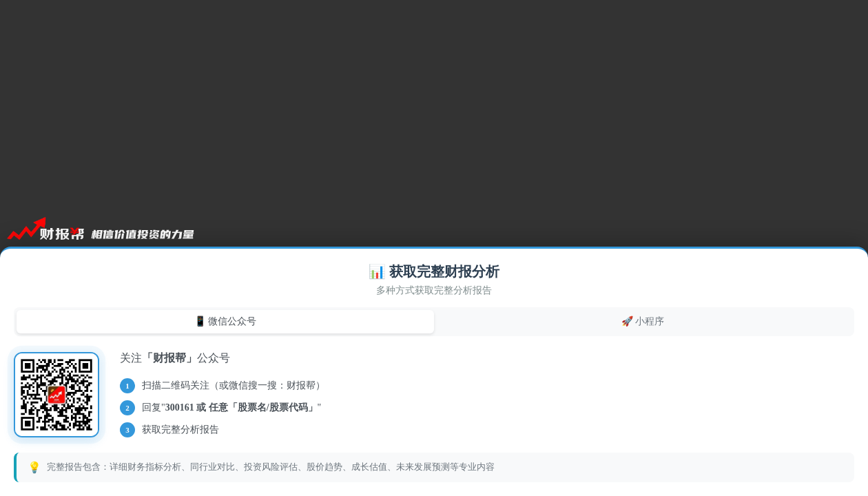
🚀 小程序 (643, 321)
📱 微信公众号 (226, 321)
